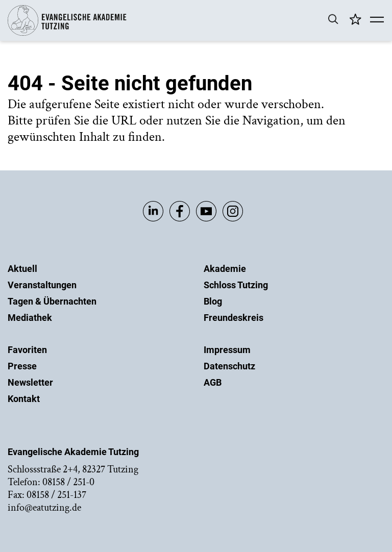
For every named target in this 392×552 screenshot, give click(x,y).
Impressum (227, 350)
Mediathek (30, 318)
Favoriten (27, 350)
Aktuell (22, 269)
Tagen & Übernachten (52, 301)
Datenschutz (229, 366)
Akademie (225, 269)
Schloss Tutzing (236, 285)
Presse (22, 366)
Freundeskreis (234, 318)
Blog (213, 301)
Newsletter (30, 382)
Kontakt (24, 399)
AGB (213, 382)
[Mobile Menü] (377, 20)
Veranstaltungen (42, 285)
